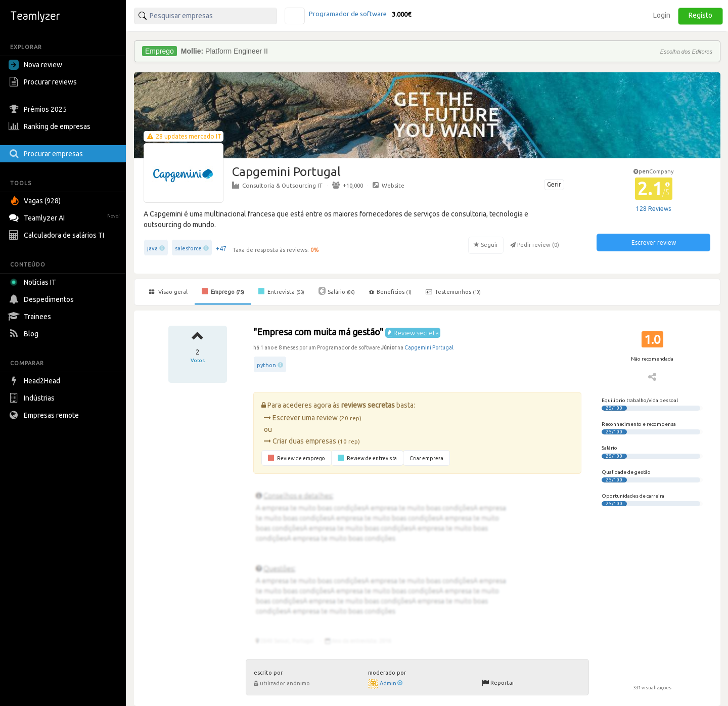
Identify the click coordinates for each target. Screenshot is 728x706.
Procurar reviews (44, 82)
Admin (391, 683)
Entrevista (281, 291)
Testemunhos (453, 292)
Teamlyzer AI (65, 217)
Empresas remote (45, 415)
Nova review (35, 65)
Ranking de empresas (51, 126)
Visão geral (168, 292)
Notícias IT (34, 282)
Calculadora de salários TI (58, 235)
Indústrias (33, 398)
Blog (25, 334)
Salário (337, 291)
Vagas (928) (36, 201)
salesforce (188, 248)
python (266, 365)
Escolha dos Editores (686, 52)
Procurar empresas (47, 154)
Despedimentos (42, 299)
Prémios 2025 (39, 109)
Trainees (31, 317)
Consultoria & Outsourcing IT (277, 185)
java (152, 248)
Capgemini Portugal (429, 347)
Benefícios (390, 292)
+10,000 (348, 185)
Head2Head (36, 381)
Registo (700, 15)
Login (662, 15)
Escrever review (654, 242)
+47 (221, 249)
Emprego (223, 291)
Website (389, 185)
